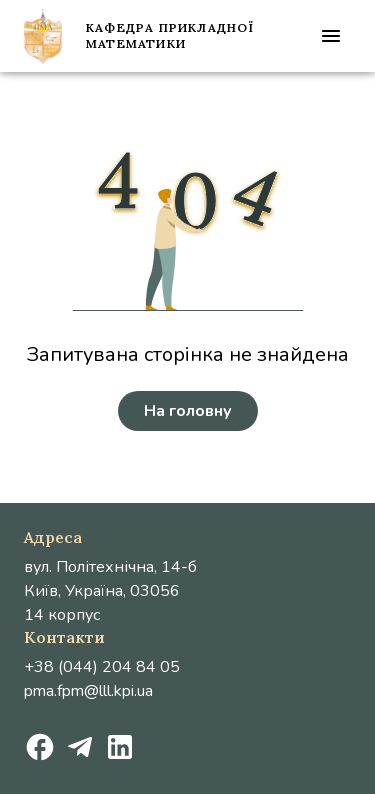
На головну (188, 411)
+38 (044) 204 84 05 (102, 667)
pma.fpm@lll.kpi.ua (88, 691)
